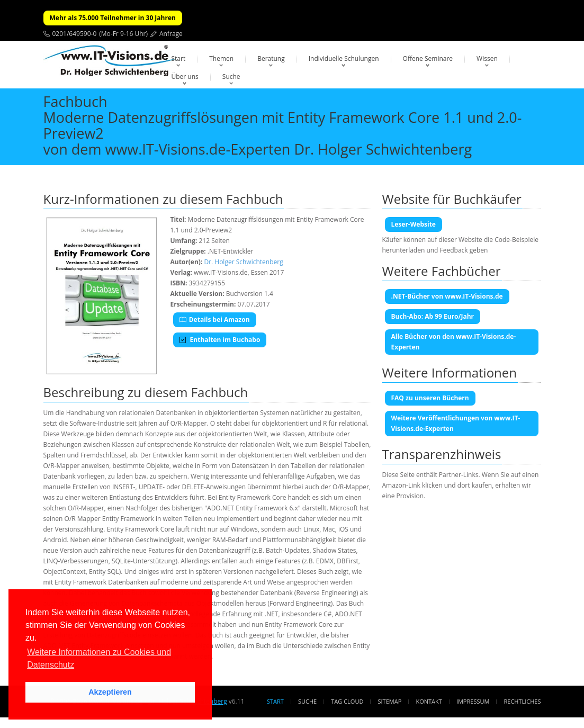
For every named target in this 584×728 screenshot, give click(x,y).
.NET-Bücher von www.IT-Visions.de (447, 296)
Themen (221, 59)
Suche (231, 77)
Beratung (271, 59)
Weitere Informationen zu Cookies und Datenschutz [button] (99, 658)
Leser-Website (414, 224)
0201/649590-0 (75, 34)
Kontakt (429, 701)
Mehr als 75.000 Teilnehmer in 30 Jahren (113, 18)
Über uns (185, 77)
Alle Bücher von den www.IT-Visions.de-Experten (454, 342)
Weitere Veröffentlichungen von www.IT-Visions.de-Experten (456, 423)
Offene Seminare (428, 59)
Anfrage (171, 34)
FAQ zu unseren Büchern (430, 398)
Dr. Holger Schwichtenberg (243, 262)
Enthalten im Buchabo (220, 340)
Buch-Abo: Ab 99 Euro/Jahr (433, 316)
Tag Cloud (347, 701)
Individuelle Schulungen (344, 59)
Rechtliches (523, 701)
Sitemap (390, 701)
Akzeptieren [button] (110, 692)
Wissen (487, 59)
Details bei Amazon (215, 320)
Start (179, 59)
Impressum (473, 701)
